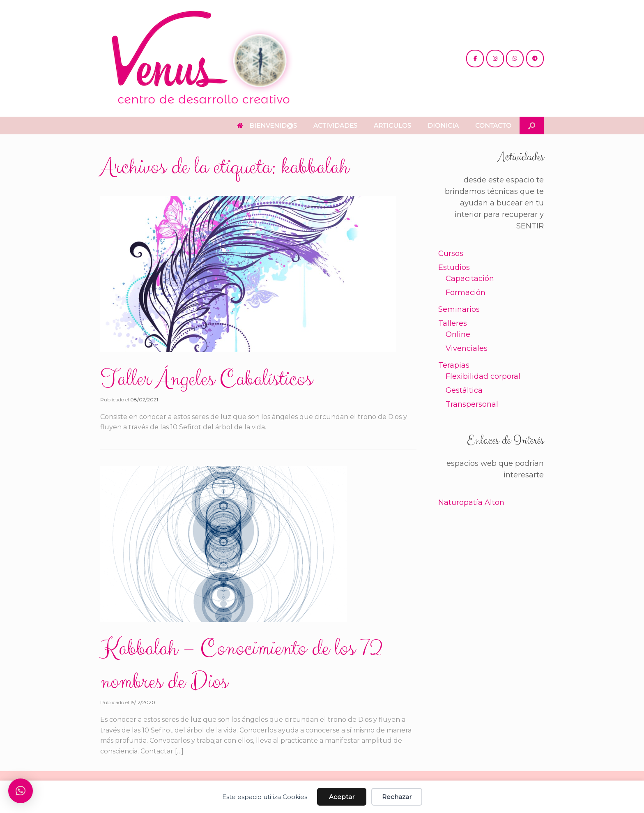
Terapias (454, 365)
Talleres (453, 323)
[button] (532, 126)
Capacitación (470, 279)
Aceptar (342, 797)
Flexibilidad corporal (483, 376)
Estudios (454, 267)
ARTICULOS (392, 126)
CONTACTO (493, 126)
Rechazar (397, 797)
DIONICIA (443, 126)
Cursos (451, 253)
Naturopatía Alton (471, 502)
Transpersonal (472, 404)
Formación (466, 292)
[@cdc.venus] (475, 59)
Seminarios (459, 309)
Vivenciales (467, 348)
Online (458, 334)
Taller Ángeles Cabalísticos (206, 379)
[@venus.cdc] (495, 59)
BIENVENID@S (267, 126)
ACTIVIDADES (335, 126)
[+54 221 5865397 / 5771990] (515, 59)
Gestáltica (464, 390)
